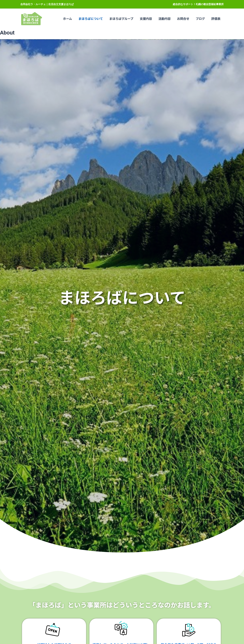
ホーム (70, 19)
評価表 (216, 19)
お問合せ (184, 19)
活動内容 (166, 19)
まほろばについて (93, 19)
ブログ (201, 19)
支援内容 (147, 19)
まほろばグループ (123, 19)
